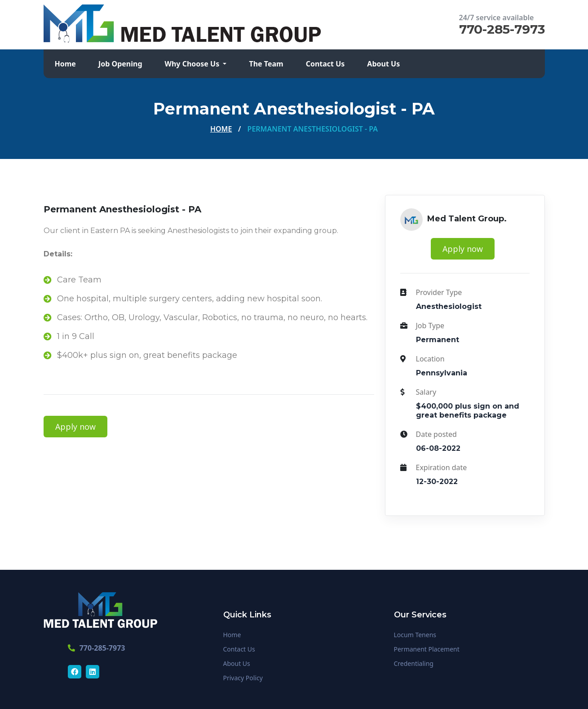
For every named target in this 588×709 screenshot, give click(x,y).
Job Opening (120, 64)
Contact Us (325, 64)
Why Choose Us (193, 64)
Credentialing (414, 663)
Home (65, 64)
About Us (383, 64)
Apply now (75, 427)
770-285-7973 (502, 29)
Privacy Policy (243, 678)
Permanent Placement (427, 649)
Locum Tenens (415, 635)
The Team (266, 64)
